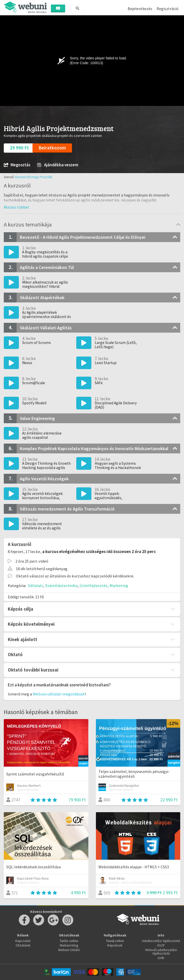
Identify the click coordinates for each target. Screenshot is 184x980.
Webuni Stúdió (69, 950)
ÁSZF (161, 945)
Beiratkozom (52, 148)
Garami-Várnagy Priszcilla (34, 177)
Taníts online (69, 941)
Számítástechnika (61, 585)
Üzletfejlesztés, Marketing (104, 585)
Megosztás (17, 165)
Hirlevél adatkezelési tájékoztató (161, 952)
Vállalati (35, 585)
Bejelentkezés (140, 9)
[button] (16, 207)
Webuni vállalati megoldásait (59, 694)
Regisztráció (168, 9)
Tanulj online (115, 941)
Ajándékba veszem (58, 165)
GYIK (161, 958)
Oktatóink (23, 945)
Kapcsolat (23, 941)
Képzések (115, 945)
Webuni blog (69, 945)
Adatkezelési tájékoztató (161, 941)
